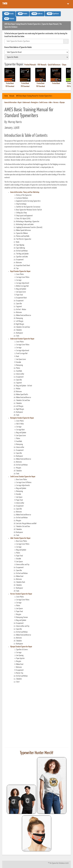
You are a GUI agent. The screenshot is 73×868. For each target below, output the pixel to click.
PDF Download (10, 86)
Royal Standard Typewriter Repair (20, 271)
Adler (50, 103)
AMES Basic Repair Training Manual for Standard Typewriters (34, 96)
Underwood (26, 103)
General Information (10, 103)
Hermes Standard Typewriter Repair (21, 594)
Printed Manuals (30, 65)
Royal (20, 103)
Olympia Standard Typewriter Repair (21, 647)
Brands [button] (9, 14)
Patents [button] (9, 19)
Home (6, 96)
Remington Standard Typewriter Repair (22, 418)
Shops (64, 65)
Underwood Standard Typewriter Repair (22, 339)
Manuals (12, 96)
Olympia (62, 103)
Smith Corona (43, 103)
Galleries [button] (37, 14)
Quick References (54, 65)
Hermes (56, 103)
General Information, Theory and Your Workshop (25, 192)
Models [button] (23, 14)
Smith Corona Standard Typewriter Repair (23, 477)
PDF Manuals (42, 65)
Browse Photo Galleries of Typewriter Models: (18, 47)
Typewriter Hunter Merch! (36, 753)
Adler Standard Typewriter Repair (20, 538)
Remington (34, 103)
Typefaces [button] (53, 14)
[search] (36, 52)
